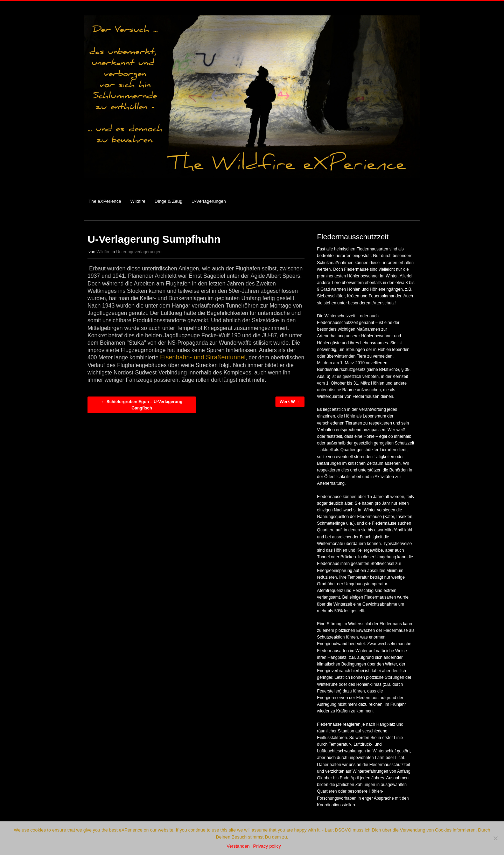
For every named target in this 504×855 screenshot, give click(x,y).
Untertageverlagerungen (139, 252)
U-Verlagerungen (209, 201)
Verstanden (238, 846)
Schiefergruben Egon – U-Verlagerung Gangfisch (142, 405)
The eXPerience (105, 201)
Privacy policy (267, 846)
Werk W (290, 402)
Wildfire (138, 201)
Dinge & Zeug (169, 201)
